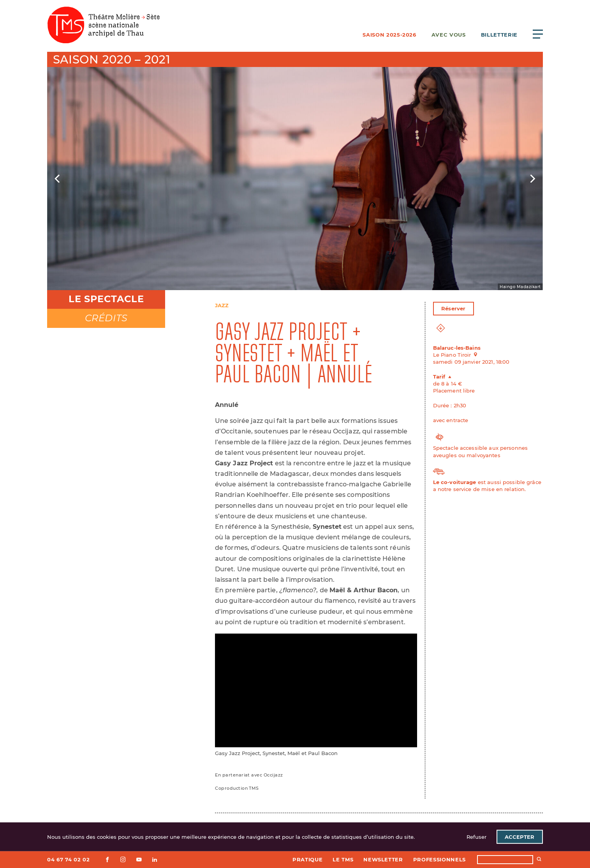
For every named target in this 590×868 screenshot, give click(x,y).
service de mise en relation (489, 489)
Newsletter (383, 859)
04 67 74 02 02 (68, 859)
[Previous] (58, 179)
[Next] (532, 179)
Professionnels (439, 859)
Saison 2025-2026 (389, 35)
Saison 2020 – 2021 (112, 59)
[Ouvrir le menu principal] (538, 34)
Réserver (453, 308)
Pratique (307, 859)
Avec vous (449, 35)
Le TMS (343, 859)
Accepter (520, 837)
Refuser (476, 837)
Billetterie (499, 35)
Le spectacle (106, 299)
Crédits (106, 318)
